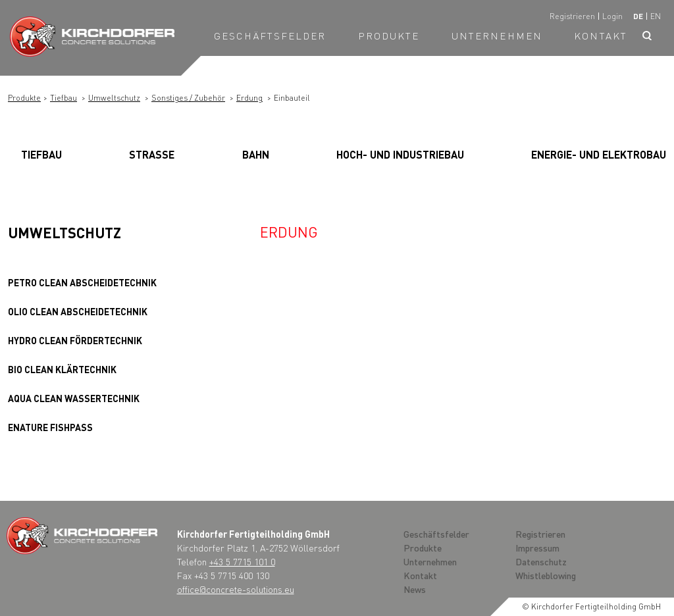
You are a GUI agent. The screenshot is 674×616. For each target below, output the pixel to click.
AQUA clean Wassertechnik (74, 398)
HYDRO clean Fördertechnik (75, 340)
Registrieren (572, 16)
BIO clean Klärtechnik (62, 369)
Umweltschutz (114, 98)
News (415, 589)
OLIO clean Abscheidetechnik (78, 311)
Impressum (537, 548)
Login (612, 16)
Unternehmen (497, 36)
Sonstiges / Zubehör (188, 98)
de (638, 16)
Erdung (249, 98)
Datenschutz (541, 561)
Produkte (389, 36)
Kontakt (601, 36)
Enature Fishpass (50, 427)
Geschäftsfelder (270, 36)
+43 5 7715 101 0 (242, 561)
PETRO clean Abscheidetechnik (82, 282)
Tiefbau (64, 98)
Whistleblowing (546, 575)
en (656, 16)
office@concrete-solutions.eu (236, 589)
